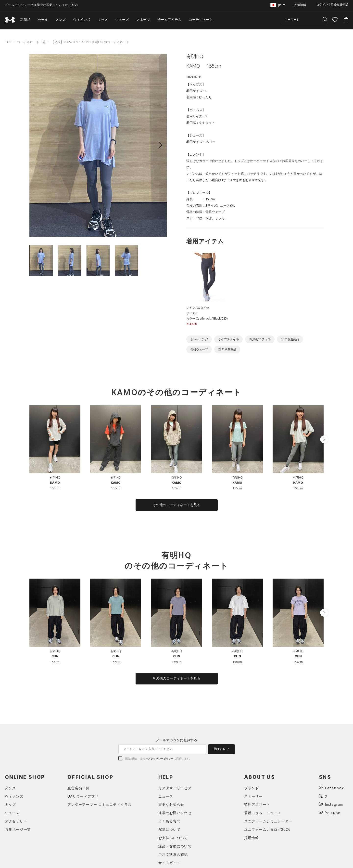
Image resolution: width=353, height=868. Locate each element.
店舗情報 (300, 5)
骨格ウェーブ (199, 349)
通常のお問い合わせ (175, 813)
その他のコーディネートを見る (176, 505)
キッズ (103, 19)
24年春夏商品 (290, 339)
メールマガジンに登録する (176, 740)
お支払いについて (173, 838)
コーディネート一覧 (31, 42)
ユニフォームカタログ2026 (267, 829)
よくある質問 (170, 821)
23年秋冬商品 (227, 349)
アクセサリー (16, 821)
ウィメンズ (82, 19)
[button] (159, 145)
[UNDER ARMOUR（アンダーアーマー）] (10, 20)
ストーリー (253, 796)
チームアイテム (169, 19)
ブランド (252, 788)
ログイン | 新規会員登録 (332, 5)
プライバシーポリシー (161, 758)
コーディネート (201, 19)
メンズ (61, 19)
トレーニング (199, 339)
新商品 (25, 19)
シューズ (122, 19)
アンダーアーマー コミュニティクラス (100, 804)
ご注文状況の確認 (173, 854)
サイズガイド (170, 863)
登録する (221, 749)
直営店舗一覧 (79, 788)
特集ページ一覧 (18, 829)
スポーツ (143, 19)
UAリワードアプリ (83, 796)
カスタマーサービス (175, 788)
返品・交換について (175, 846)
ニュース (166, 796)
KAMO (55, 483)
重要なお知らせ (171, 804)
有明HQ (55, 477)
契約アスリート (257, 804)
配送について (170, 829)
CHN (55, 656)
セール (43, 19)
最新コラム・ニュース (263, 813)
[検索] (325, 20)
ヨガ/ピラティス (260, 339)
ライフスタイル (228, 339)
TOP (8, 42)
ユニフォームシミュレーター (268, 821)
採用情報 (252, 838)
